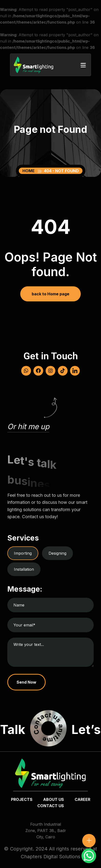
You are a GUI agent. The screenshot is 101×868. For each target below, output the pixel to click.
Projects (22, 799)
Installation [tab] (24, 569)
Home (30, 171)
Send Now (26, 682)
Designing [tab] (57, 553)
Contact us (51, 806)
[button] (83, 65)
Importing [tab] (23, 553)
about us (54, 799)
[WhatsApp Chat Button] (89, 856)
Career (82, 799)
